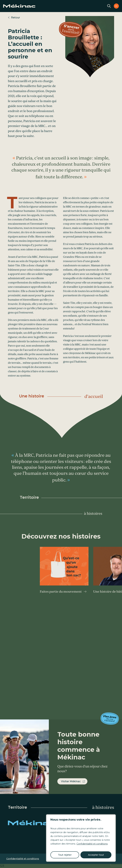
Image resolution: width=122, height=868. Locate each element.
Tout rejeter (65, 855)
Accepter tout (96, 855)
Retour (15, 18)
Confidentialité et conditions (92, 844)
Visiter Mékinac (71, 781)
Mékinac (32, 823)
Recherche (109, 6)
